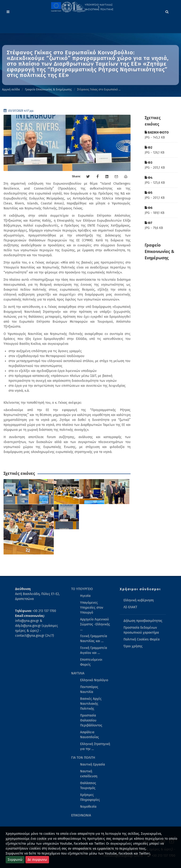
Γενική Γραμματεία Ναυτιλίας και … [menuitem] (94, 639)
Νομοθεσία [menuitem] (88, 807)
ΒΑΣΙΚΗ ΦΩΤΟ (157, 132)
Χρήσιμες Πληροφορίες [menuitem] (90, 797)
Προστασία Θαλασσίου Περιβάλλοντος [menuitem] (91, 720)
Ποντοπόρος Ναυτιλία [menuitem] (89, 689)
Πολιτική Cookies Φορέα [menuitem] (142, 639)
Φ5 (149, 193)
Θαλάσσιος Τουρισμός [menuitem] (88, 786)
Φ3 (148, 163)
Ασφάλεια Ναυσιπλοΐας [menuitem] (90, 735)
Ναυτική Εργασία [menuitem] (93, 764)
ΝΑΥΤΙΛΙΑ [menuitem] (78, 673)
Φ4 (149, 178)
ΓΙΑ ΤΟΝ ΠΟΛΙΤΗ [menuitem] (83, 758)
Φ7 (148, 223)
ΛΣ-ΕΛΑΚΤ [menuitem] (130, 607)
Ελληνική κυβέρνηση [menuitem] (139, 600)
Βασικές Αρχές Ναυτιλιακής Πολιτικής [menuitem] (91, 704)
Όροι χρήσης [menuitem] (133, 646)
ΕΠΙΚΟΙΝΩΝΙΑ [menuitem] (81, 815)
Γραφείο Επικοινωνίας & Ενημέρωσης (48, 90)
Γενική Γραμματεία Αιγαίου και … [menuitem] (94, 650)
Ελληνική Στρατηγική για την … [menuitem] (95, 746)
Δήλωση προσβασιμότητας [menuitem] (143, 621)
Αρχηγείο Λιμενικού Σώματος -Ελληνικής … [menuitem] (95, 624)
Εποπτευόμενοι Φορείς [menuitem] (91, 662)
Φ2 (148, 148)
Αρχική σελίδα (11, 90)
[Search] (167, 11)
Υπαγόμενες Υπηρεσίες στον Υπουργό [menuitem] (92, 608)
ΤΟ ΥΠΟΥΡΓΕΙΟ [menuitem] (82, 589)
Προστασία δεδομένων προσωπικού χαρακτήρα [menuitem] (141, 630)
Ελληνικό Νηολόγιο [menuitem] (94, 680)
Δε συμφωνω (37, 860)
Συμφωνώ (15, 860)
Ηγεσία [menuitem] (85, 596)
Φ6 (149, 208)
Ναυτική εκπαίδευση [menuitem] (89, 774)
